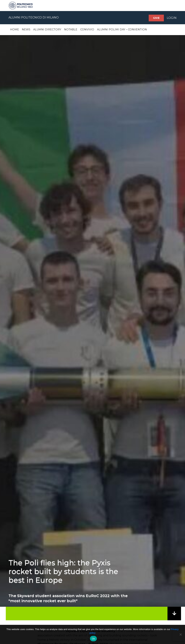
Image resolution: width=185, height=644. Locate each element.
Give (156, 18)
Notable (71, 29)
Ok (93, 639)
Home (15, 29)
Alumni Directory (47, 29)
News (26, 29)
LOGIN (172, 18)
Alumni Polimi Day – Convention (122, 29)
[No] (180, 634)
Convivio (87, 29)
